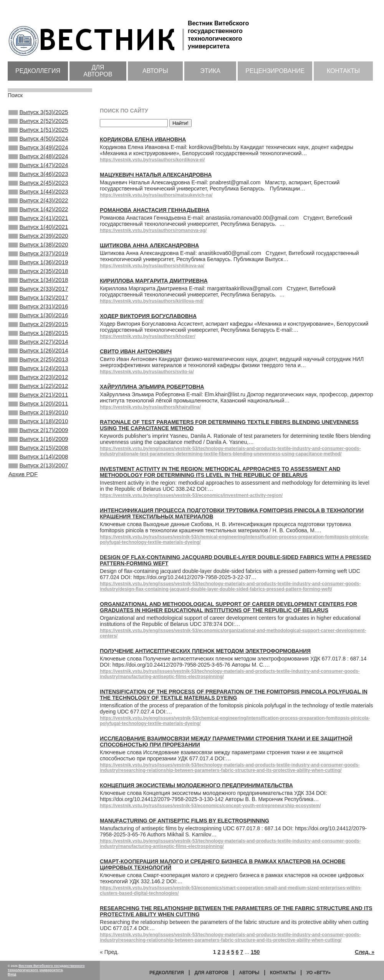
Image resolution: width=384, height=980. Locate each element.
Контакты (343, 71)
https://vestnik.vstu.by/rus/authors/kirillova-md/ (152, 301)
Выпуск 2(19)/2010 (38, 465)
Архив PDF (23, 537)
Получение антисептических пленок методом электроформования (205, 651)
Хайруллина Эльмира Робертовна (152, 387)
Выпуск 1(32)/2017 (38, 331)
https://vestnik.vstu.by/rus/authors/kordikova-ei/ (152, 160)
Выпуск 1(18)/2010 (38, 476)
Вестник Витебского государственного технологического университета (46, 968)
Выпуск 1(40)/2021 (38, 248)
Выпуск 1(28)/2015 (38, 372)
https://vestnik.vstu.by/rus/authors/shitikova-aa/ (152, 266)
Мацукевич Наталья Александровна (156, 175)
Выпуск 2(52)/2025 (38, 123)
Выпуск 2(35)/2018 (38, 300)
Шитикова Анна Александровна (149, 245)
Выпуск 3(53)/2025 (38, 113)
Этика (210, 71)
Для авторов (98, 71)
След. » (365, 952)
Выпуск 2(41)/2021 (38, 237)
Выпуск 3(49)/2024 (38, 154)
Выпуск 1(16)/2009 (38, 497)
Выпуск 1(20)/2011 (38, 455)
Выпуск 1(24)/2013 (38, 414)
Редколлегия (38, 71)
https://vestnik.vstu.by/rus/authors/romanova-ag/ (153, 230)
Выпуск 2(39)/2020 (38, 258)
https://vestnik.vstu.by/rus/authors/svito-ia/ (147, 372)
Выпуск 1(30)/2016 (38, 351)
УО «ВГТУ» (319, 973)
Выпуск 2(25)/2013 (38, 403)
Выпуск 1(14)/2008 (38, 517)
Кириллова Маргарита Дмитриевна (154, 281)
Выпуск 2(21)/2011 (38, 445)
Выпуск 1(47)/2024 (38, 175)
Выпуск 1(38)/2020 (38, 268)
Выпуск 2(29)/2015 (38, 362)
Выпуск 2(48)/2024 (38, 165)
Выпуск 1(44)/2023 (38, 206)
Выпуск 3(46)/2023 (38, 185)
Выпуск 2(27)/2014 (38, 382)
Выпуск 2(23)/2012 (38, 424)
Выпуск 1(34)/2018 (38, 310)
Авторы (155, 71)
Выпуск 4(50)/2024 (38, 144)
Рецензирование (275, 71)
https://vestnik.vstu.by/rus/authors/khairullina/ (150, 407)
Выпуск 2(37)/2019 (38, 279)
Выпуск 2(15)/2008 (38, 507)
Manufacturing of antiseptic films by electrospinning (185, 821)
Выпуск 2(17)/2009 (38, 486)
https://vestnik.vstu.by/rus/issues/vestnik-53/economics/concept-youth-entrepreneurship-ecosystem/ (210, 806)
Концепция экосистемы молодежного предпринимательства (196, 785)
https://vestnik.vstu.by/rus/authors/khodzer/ (148, 336)
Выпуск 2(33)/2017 (38, 320)
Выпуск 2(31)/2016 (38, 341)
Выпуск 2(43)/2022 (38, 217)
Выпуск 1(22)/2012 (38, 434)
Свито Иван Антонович (136, 351)
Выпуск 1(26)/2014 (38, 393)
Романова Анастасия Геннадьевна (155, 210)
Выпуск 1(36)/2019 (38, 289)
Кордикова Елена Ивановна (143, 139)
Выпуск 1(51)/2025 (38, 134)
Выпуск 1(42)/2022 (38, 227)
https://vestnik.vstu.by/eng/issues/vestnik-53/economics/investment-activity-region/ (191, 495)
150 (255, 952)
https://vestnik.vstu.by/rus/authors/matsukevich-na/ (156, 195)
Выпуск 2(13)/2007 (38, 528)
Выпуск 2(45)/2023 (38, 196)
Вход (12, 974)
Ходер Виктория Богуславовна (148, 316)
